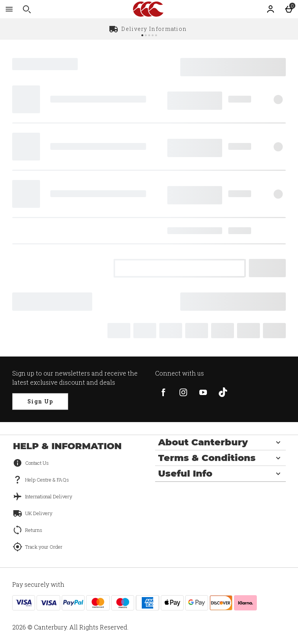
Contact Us (37, 463)
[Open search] (27, 9)
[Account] (271, 9)
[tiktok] (223, 392)
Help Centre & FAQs (47, 480)
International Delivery (49, 496)
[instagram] (183, 392)
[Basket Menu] (289, 9)
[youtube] (203, 392)
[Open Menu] (9, 9)
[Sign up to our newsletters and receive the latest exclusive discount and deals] (40, 401)
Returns (34, 530)
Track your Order (44, 547)
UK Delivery (39, 513)
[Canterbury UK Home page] (148, 9)
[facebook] (163, 392)
